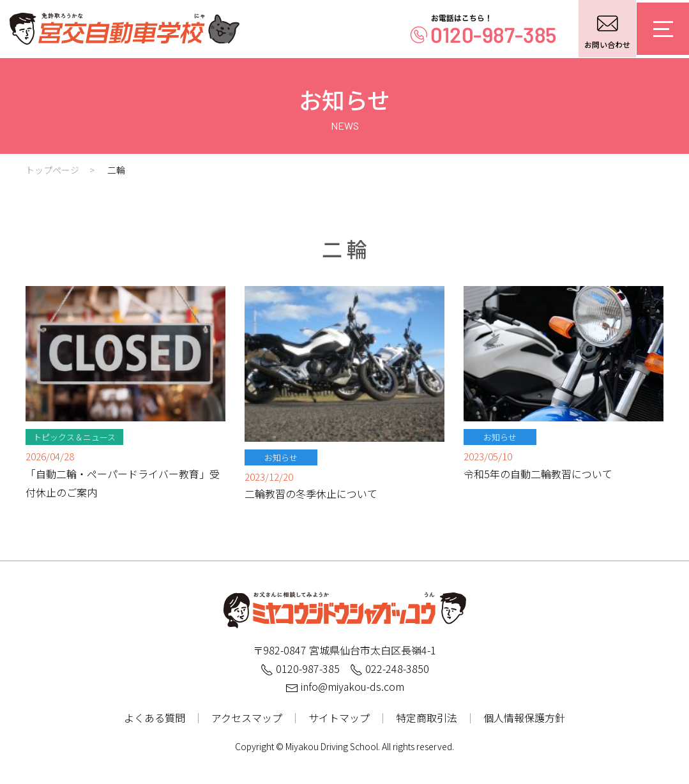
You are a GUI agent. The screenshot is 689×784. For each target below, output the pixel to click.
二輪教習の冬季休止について (311, 494)
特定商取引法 (427, 718)
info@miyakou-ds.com (345, 686)
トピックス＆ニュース (74, 437)
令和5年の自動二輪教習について (538, 474)
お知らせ (281, 457)
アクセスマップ (247, 718)
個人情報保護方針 (524, 718)
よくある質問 (155, 718)
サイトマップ (339, 718)
